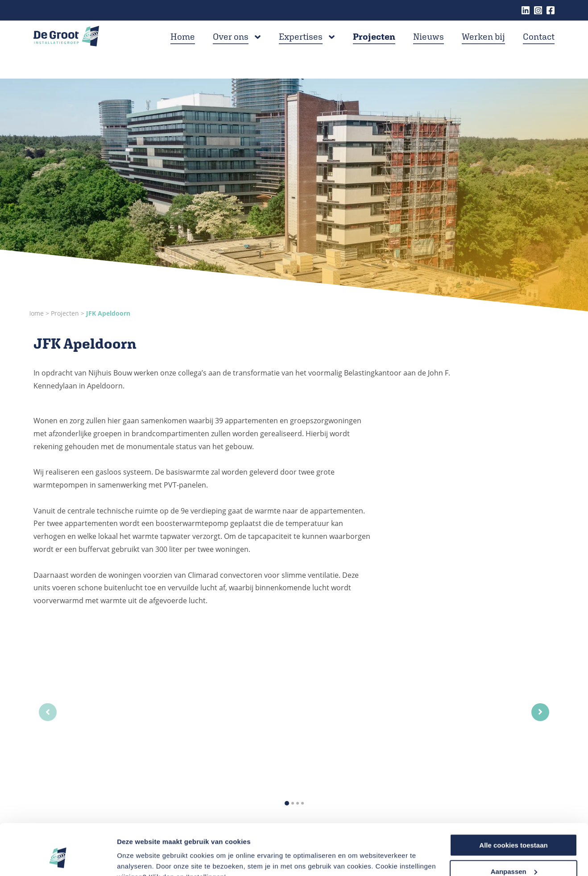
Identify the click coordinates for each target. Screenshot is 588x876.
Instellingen (136, 858)
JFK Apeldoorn (108, 313)
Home (183, 48)
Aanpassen (514, 828)
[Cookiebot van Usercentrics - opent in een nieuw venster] (58, 859)
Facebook (551, 10)
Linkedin (526, 10)
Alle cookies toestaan (513, 801)
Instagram (538, 10)
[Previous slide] (48, 712)
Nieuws (429, 48)
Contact (539, 48)
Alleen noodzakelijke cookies (513, 854)
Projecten (374, 48)
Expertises (301, 48)
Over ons (231, 48)
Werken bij (483, 48)
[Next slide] (540, 712)
